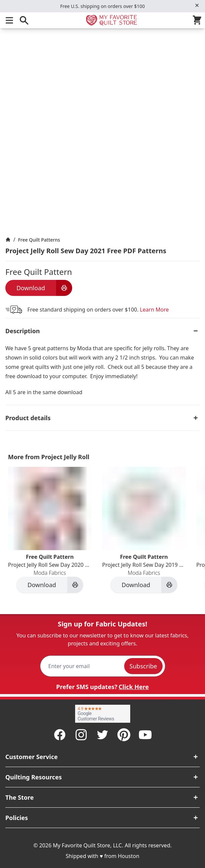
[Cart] (198, 20)
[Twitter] (102, 735)
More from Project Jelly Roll (49, 457)
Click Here (134, 687)
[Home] (8, 240)
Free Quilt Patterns (39, 240)
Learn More (154, 310)
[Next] (202, 535)
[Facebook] (60, 735)
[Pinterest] (124, 735)
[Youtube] (145, 735)
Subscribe (143, 666)
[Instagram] (81, 735)
